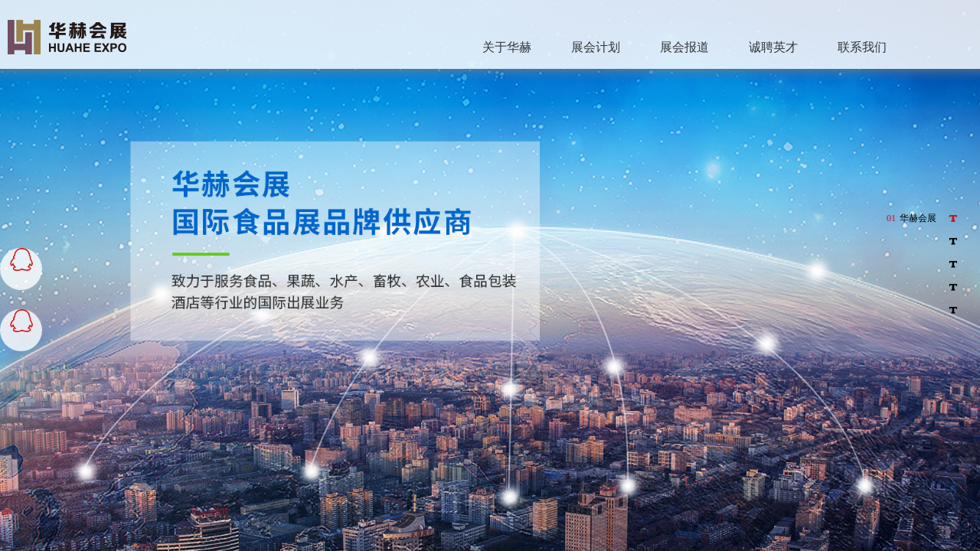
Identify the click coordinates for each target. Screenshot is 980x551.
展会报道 (684, 47)
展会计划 (596, 47)
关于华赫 (507, 47)
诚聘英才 (773, 47)
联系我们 (862, 47)
